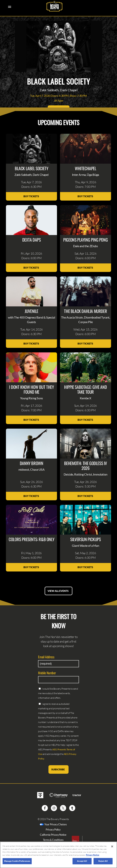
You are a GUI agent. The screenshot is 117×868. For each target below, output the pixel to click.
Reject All (103, 861)
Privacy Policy (53, 830)
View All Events (58, 591)
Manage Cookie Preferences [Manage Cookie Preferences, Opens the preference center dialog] (17, 861)
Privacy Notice (93, 855)
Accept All (82, 861)
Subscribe (58, 769)
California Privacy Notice (53, 835)
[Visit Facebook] (45, 808)
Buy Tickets (31, 196)
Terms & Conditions (53, 840)
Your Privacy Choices (56, 824)
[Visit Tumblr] (72, 808)
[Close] (112, 846)
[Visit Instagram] (54, 808)
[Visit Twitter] (63, 808)
